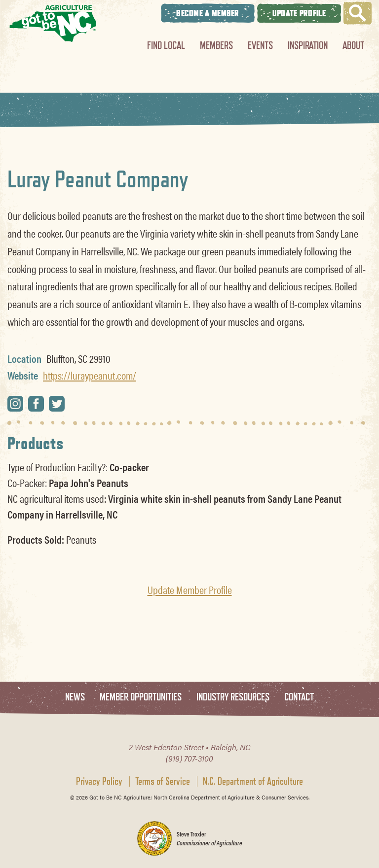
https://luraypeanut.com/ (90, 375)
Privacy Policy (99, 781)
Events (260, 45)
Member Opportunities (141, 697)
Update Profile (299, 13)
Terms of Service (163, 781)
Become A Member (208, 13)
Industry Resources (233, 697)
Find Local (166, 45)
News (75, 697)
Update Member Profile (190, 590)
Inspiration (308, 45)
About (353, 45)
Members (216, 45)
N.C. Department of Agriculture (253, 781)
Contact (299, 697)
